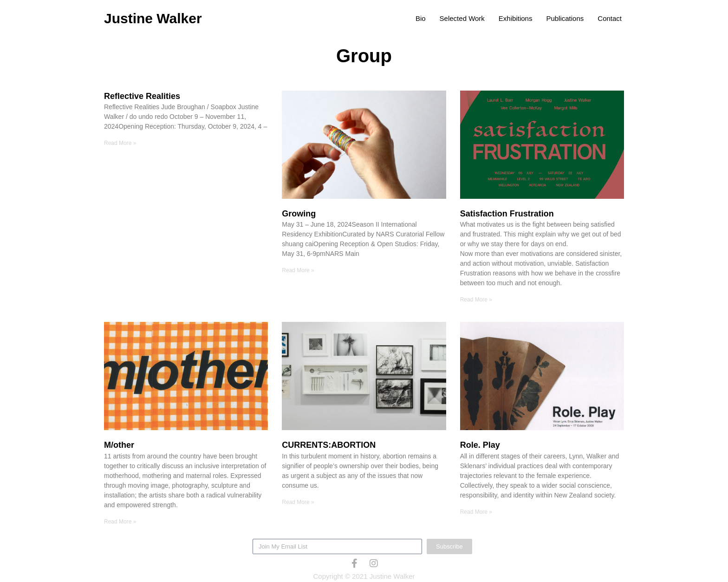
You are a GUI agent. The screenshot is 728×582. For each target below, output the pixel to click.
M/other (119, 445)
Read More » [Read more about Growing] (298, 270)
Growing (299, 214)
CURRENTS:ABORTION (329, 445)
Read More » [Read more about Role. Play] (476, 512)
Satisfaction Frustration (507, 214)
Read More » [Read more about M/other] (120, 522)
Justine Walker (153, 18)
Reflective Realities (142, 96)
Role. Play (480, 445)
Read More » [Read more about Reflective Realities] (120, 143)
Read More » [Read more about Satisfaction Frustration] (476, 300)
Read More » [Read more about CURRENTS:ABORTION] (298, 502)
